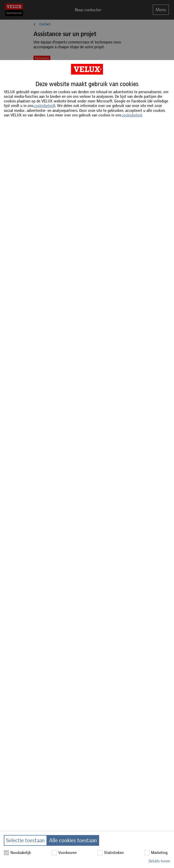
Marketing (156, 853)
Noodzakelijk (17, 853)
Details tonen (159, 861)
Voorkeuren (64, 853)
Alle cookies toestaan (73, 840)
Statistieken (111, 853)
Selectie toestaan (25, 840)
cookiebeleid (44, 106)
